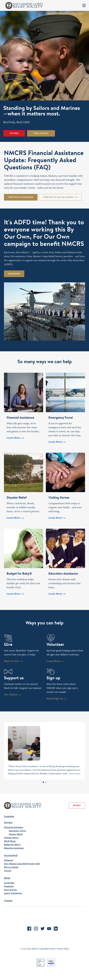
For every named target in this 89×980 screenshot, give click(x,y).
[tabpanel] (44, 751)
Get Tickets (12, 695)
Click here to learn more (21, 197)
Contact (8, 901)
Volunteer (9, 860)
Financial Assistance (13, 828)
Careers (8, 871)
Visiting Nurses (11, 838)
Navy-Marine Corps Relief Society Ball (22, 864)
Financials (9, 886)
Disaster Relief (16, 834)
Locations (9, 817)
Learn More (55, 661)
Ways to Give (13, 661)
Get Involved (11, 856)
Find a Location (41, 133)
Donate (77, 805)
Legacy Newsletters (13, 893)
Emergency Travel (17, 831)
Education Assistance (14, 848)
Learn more (14, 274)
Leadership (9, 883)
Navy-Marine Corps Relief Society (24, 6)
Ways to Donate (11, 867)
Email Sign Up (57, 699)
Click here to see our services (60, 197)
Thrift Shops (10, 841)
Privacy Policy (63, 949)
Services (8, 823)
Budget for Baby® (12, 845)
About (7, 878)
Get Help (14, 133)
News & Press (10, 890)
